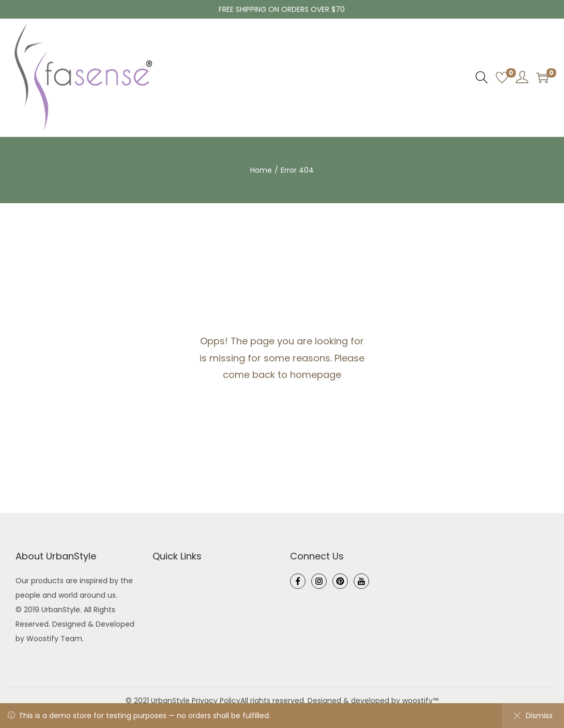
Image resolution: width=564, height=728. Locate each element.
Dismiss (533, 716)
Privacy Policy (216, 701)
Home (261, 170)
